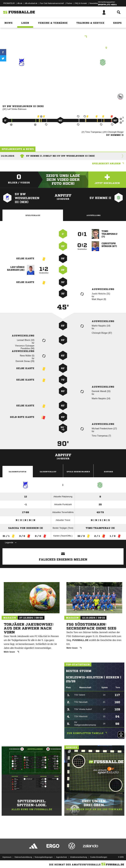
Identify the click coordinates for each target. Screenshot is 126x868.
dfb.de (20, 3)
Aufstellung (93, 215)
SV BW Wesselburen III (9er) (22, 78)
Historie (108, 472)
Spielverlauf (33, 215)
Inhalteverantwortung (79, 857)
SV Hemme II (103, 74)
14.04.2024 (8, 156)
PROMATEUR (9, 3)
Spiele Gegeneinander (78, 472)
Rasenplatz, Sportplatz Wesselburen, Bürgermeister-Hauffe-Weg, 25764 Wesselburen (63, 48)
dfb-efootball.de (31, 3)
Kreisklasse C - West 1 (63, 37)
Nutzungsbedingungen (44, 857)
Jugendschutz (61, 857)
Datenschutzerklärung (23, 857)
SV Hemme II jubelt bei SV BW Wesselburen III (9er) (60, 156)
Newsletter (94, 3)
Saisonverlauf (48, 472)
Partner (69, 3)
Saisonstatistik (18, 472)
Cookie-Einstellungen (99, 857)
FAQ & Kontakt (81, 3)
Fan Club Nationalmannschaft (52, 3)
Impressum (7, 857)
